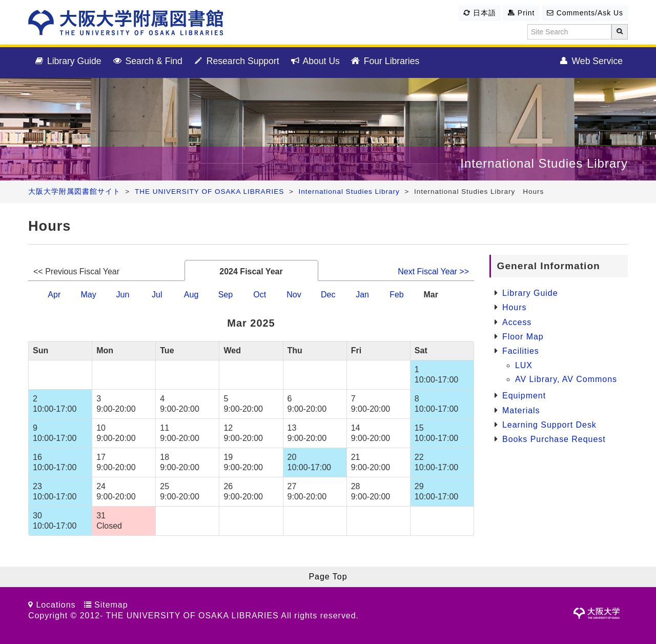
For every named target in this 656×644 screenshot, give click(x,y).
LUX (524, 365)
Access (517, 322)
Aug (191, 295)
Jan (362, 295)
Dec (328, 295)
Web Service (590, 62)
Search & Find (147, 62)
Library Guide (67, 62)
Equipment (524, 396)
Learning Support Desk (549, 425)
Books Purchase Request (554, 439)
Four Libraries (385, 62)
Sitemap (111, 605)
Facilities (521, 351)
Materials (521, 410)
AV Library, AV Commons (566, 379)
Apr (54, 295)
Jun (123, 295)
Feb (397, 295)
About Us (315, 62)
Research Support (236, 62)
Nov (294, 295)
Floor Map (523, 337)
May (88, 295)
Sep (225, 295)
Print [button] (521, 13)
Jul (157, 295)
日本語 (480, 13)
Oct (260, 295)
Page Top (328, 577)
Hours (514, 307)
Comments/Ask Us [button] (585, 13)
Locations (56, 605)
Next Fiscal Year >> (433, 271)
